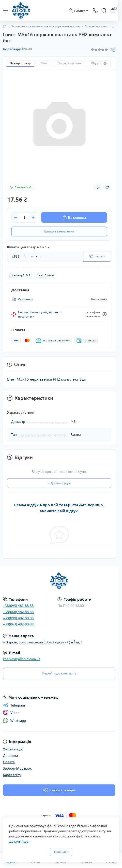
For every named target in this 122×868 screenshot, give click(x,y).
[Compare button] (107, 187)
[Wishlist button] (97, 187)
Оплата (9, 762)
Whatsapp (14, 720)
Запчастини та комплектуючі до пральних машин (46, 26)
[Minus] (15, 217)
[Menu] (5, 11)
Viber (11, 713)
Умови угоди (13, 749)
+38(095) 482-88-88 (18, 606)
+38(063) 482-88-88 (18, 624)
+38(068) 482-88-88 (18, 612)
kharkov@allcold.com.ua (22, 659)
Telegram (14, 705)
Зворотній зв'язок (17, 768)
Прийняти (61, 852)
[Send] (97, 257)
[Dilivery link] (105, 314)
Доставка (10, 756)
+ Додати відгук (59, 483)
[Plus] (33, 217)
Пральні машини (96, 26)
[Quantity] (24, 217)
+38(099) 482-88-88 (18, 618)
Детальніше (19, 841)
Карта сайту (12, 775)
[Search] (104, 11)
